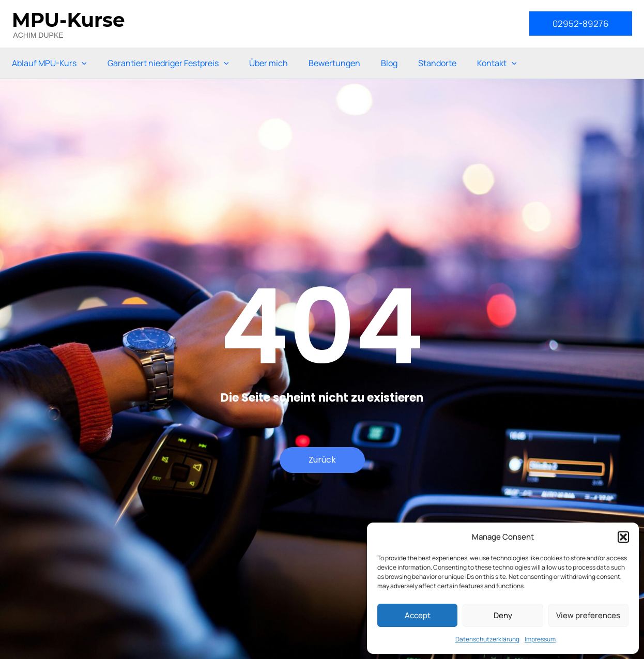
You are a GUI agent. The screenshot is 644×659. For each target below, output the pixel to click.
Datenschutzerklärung (487, 639)
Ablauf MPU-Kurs (49, 63)
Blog (389, 63)
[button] (623, 537)
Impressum (540, 639)
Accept (418, 615)
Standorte (437, 63)
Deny (503, 615)
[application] (82, 63)
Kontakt (497, 63)
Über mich (269, 63)
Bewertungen (334, 63)
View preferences (588, 615)
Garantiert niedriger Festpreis (168, 63)
